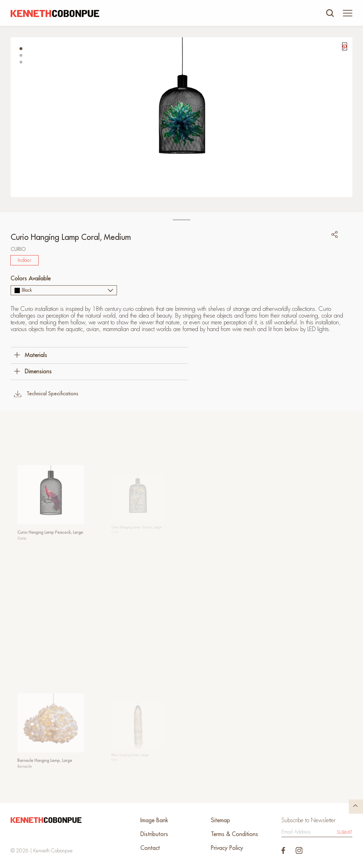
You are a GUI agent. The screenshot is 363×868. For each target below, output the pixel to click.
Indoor (24, 260)
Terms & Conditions (234, 834)
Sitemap (220, 820)
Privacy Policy (227, 848)
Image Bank (154, 820)
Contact (150, 848)
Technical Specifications (46, 394)
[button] (21, 49)
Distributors (154, 834)
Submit (345, 832)
